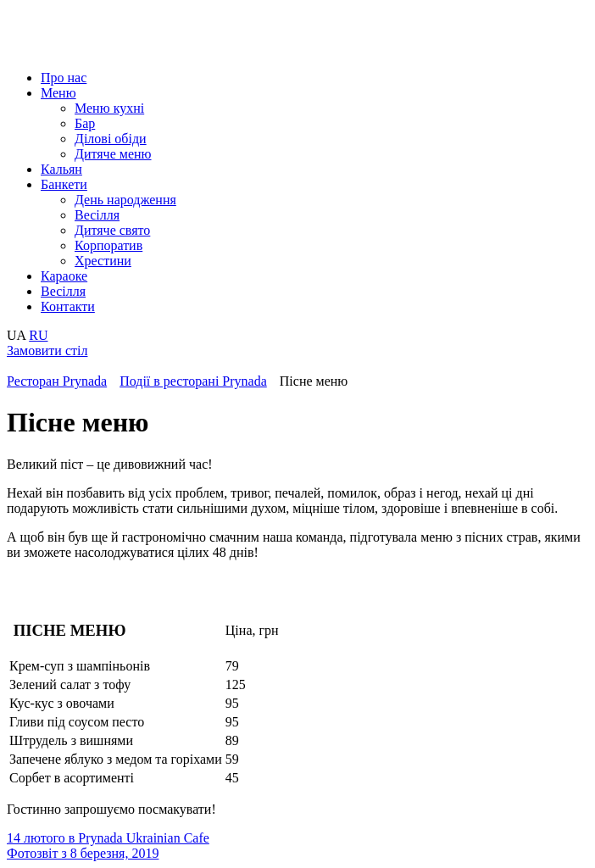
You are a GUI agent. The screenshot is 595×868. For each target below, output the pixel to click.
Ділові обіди (111, 139)
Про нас (64, 78)
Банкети (64, 184)
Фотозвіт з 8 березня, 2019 (83, 853)
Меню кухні (109, 108)
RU (38, 335)
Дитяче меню (113, 154)
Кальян (61, 169)
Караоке (64, 276)
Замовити (47, 351)
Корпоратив (108, 245)
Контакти (68, 306)
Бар (85, 123)
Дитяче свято (112, 230)
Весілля (97, 215)
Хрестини (103, 261)
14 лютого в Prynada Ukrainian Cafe (108, 838)
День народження (125, 200)
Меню (58, 93)
